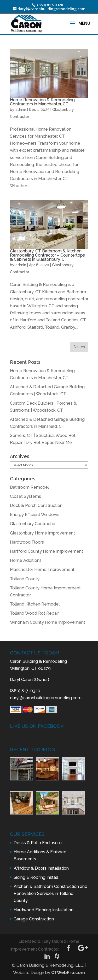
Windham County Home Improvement (48, 622)
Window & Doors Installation (41, 868)
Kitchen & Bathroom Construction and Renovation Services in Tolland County (50, 893)
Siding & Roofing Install (36, 877)
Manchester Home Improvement (42, 569)
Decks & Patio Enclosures (39, 843)
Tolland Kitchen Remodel (35, 604)
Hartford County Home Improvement (47, 551)
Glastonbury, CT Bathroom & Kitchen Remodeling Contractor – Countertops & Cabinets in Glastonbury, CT (47, 255)
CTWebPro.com (68, 973)
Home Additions (26, 560)
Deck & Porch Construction (36, 505)
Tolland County (25, 579)
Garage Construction (34, 919)
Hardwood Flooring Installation (44, 910)
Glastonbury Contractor (33, 524)
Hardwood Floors (27, 542)
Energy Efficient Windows (35, 515)
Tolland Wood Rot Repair (34, 613)
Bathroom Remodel (29, 487)
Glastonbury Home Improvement (42, 533)
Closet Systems (25, 496)
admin (21, 110)
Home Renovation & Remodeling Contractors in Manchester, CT (42, 102)
